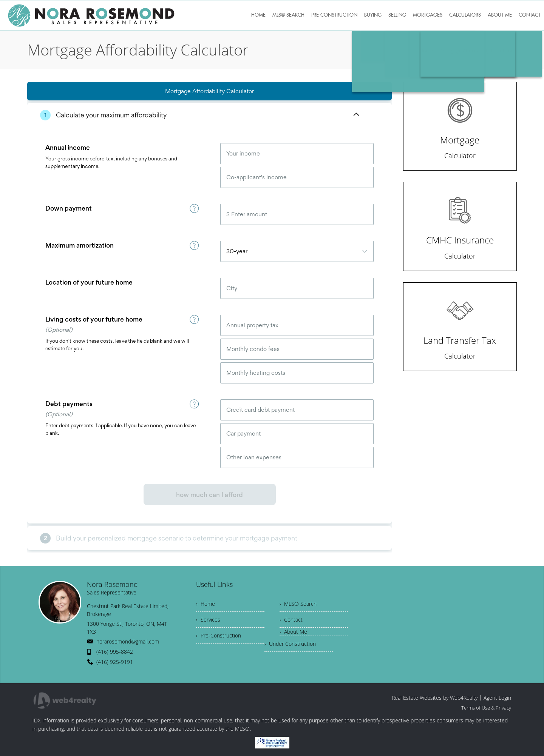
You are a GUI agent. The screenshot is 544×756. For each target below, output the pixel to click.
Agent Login (497, 698)
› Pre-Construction (219, 635)
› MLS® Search (298, 604)
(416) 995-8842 (115, 652)
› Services (208, 620)
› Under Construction (290, 644)
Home (426, 51)
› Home (206, 604)
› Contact (291, 620)
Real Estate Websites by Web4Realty (435, 698)
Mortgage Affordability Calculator (477, 51)
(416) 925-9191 (115, 662)
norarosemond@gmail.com (128, 641)
